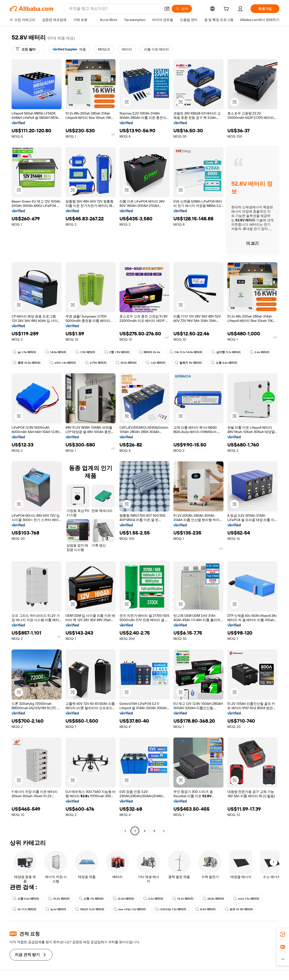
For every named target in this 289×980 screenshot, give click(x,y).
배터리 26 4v (149, 352)
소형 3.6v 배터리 (224, 363)
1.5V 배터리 (85, 352)
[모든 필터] (26, 49)
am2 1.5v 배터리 (246, 899)
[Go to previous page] (125, 831)
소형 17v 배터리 (91, 899)
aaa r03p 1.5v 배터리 (130, 909)
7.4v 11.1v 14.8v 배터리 (186, 352)
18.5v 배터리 (126, 363)
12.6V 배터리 (123, 899)
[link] (283, 934)
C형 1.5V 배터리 (117, 352)
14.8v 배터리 (56, 352)
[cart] (227, 9)
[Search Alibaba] (115, 9)
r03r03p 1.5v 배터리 (171, 909)
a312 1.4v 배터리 (63, 363)
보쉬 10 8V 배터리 (239, 909)
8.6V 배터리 (205, 909)
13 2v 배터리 (183, 899)
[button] (167, 9)
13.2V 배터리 (59, 899)
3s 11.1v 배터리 (25, 909)
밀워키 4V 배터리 (188, 363)
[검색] (182, 9)
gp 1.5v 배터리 (24, 352)
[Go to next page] (164, 831)
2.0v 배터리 (153, 899)
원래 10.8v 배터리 (27, 363)
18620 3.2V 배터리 (90, 909)
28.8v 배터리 (213, 899)
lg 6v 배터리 (56, 909)
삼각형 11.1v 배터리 (226, 352)
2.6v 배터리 (260, 352)
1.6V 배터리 (156, 363)
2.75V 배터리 (96, 363)
